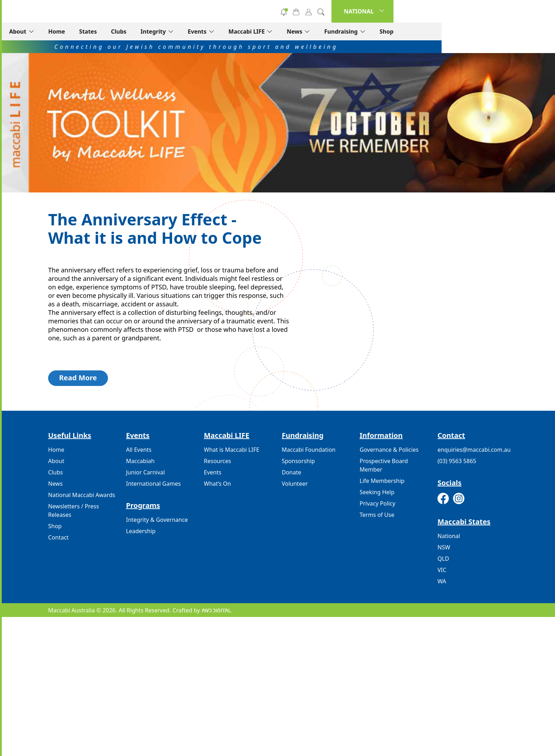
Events (311, 31)
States (201, 31)
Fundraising (454, 31)
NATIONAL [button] (472, 11)
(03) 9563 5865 (457, 461)
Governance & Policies (389, 450)
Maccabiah (140, 461)
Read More (78, 378)
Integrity (266, 31)
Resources (218, 461)
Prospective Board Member (384, 465)
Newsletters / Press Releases (74, 510)
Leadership (141, 531)
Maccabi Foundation (309, 450)
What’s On (217, 484)
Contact (58, 537)
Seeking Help (377, 492)
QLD (443, 559)
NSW (444, 547)
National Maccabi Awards (82, 495)
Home (170, 31)
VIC (442, 570)
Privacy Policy (377, 503)
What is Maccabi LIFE (232, 450)
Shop (500, 31)
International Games (153, 484)
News (408, 31)
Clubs (232, 31)
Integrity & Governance (157, 520)
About (131, 31)
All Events (139, 450)
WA (442, 581)
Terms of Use (377, 515)
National (449, 536)
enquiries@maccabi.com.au (474, 450)
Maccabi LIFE (360, 31)
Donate (262, 11)
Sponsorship (298, 461)
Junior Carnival (145, 472)
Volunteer (313, 11)
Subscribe (364, 11)
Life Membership (382, 481)
